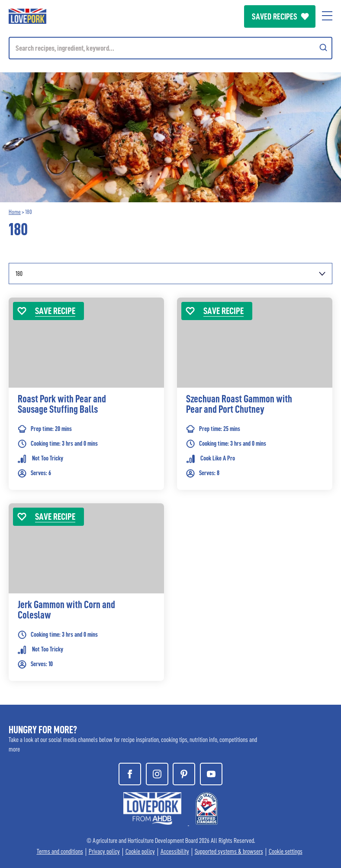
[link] (86, 407)
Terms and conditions (60, 852)
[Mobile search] (170, 48)
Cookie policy (140, 852)
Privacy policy (104, 852)
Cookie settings (286, 852)
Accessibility (175, 852)
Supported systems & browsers (229, 852)
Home (15, 212)
